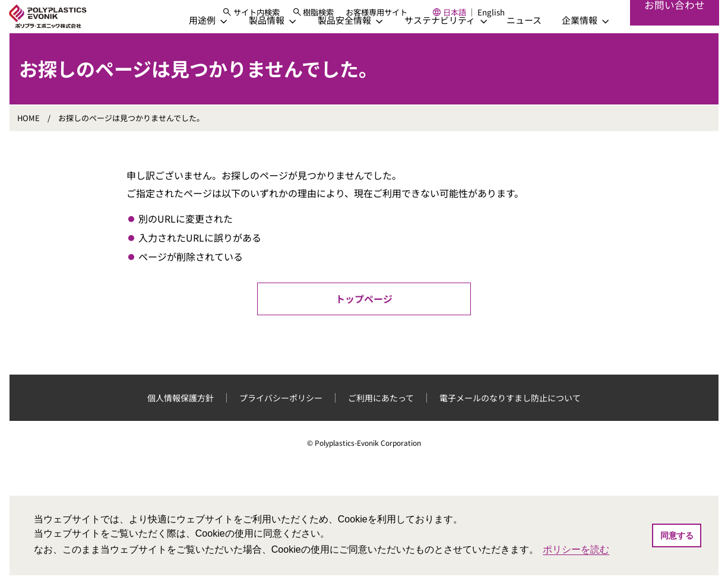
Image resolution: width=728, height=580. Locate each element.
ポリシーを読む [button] (576, 549)
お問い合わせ (674, 30)
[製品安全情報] (341, 47)
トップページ (364, 325)
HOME (29, 145)
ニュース (515, 47)
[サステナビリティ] (436, 47)
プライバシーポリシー (281, 424)
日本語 (481, 18)
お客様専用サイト (403, 18)
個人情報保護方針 (181, 424)
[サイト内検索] (277, 18)
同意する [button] (677, 535)
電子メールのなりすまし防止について (510, 424)
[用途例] (199, 47)
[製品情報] (263, 47)
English (518, 18)
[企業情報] (576, 47)
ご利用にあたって (381, 424)
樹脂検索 (345, 18)
